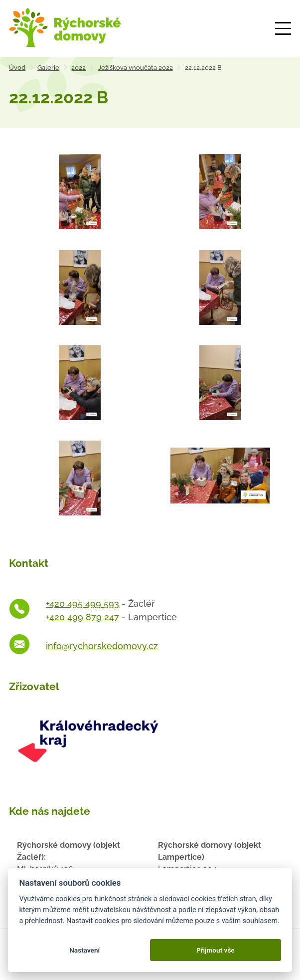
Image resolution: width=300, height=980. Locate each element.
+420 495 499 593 (82, 604)
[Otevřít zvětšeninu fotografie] (79, 191)
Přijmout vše (216, 950)
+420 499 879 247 (82, 617)
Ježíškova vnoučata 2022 (136, 68)
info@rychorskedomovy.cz (102, 646)
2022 (78, 68)
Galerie (48, 68)
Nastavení (84, 950)
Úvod (17, 68)
